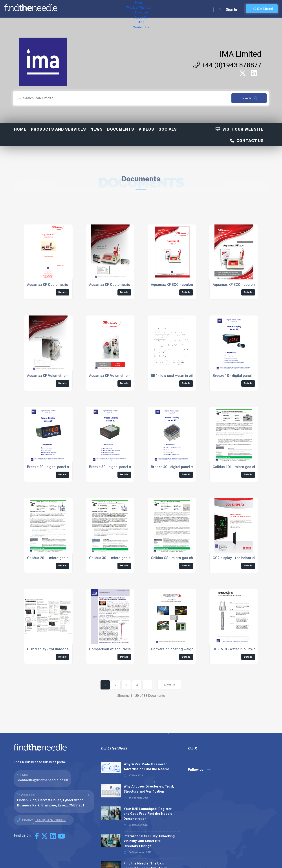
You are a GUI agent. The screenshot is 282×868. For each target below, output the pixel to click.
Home (67, 9)
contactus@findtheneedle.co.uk (43, 780)
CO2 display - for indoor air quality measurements (67, 649)
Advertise (115, 9)
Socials (168, 129)
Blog (150, 9)
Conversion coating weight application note (186, 649)
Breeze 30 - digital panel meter (114, 467)
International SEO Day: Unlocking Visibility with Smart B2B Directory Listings (149, 841)
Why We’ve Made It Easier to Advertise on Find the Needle (146, 767)
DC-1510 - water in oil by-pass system (243, 649)
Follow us (199, 770)
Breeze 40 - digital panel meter (176, 467)
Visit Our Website (240, 129)
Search (249, 98)
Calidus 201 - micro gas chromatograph (59, 558)
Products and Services (58, 129)
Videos (146, 129)
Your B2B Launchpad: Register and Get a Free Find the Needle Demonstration (148, 814)
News (97, 129)
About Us (134, 9)
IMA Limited (241, 54)
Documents (121, 129)
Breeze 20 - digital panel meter (52, 467)
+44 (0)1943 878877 (227, 65)
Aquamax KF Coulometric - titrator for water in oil (67, 285)
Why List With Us (89, 9)
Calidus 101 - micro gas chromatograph (245, 467)
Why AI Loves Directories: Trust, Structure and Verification (149, 789)
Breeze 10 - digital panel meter (237, 376)
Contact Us (167, 9)
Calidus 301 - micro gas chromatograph (121, 558)
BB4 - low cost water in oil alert (176, 376)
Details (62, 292)
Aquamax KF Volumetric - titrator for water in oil (66, 376)
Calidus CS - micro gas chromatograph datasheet (191, 558)
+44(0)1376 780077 (50, 820)
